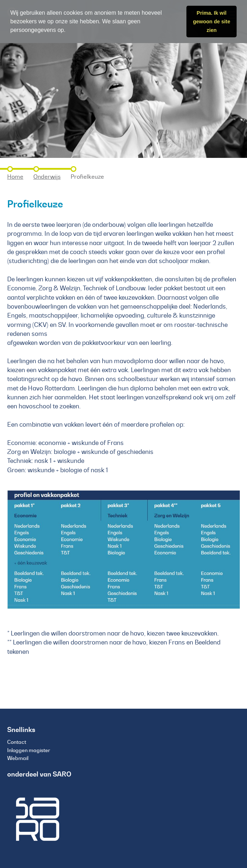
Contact (17, 742)
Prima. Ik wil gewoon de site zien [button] (212, 22)
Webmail (18, 758)
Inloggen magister (29, 750)
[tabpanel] (123, 79)
